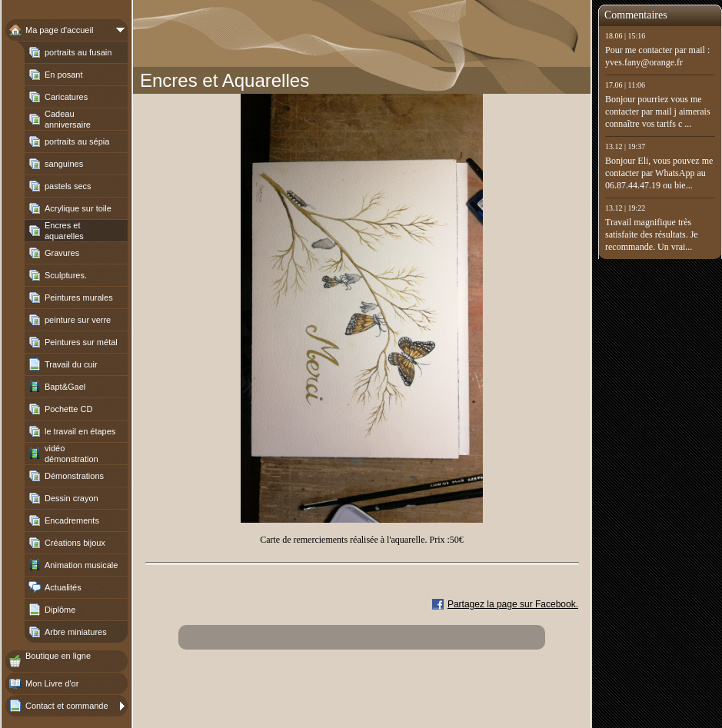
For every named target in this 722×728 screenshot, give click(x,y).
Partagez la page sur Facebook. (513, 604)
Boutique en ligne (58, 656)
